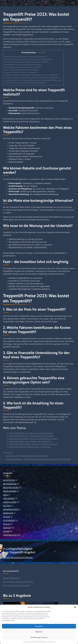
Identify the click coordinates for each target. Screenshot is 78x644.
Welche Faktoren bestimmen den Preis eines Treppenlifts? (28, 59)
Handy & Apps (10, 502)
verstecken (41, 53)
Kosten (7, 506)
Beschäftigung (11, 487)
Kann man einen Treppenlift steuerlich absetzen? (27, 456)
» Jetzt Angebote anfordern (18, 558)
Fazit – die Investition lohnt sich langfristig (21, 70)
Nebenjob (8, 513)
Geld (5, 495)
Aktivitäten (9, 480)
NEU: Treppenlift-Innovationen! (16, 585)
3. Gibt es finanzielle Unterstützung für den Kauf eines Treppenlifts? (32, 78)
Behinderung (10, 484)
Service (9, 453)
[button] (75, 607)
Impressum (52, 642)
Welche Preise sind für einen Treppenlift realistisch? (26, 57)
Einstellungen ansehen (39, 637)
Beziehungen (10, 491)
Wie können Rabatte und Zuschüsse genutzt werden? (26, 62)
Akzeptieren (39, 626)
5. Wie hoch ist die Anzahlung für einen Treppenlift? (25, 83)
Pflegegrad (9, 520)
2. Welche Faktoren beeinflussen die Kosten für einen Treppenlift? (31, 75)
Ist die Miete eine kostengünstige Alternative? (23, 65)
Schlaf (7, 524)
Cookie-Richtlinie (28, 642)
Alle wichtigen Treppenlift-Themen (18, 582)
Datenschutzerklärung (41, 642)
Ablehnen (39, 632)
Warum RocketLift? (11, 578)
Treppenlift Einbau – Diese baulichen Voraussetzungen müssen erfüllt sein (38, 459)
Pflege (7, 517)
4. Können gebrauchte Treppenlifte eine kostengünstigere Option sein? (33, 80)
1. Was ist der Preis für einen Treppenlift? (21, 72)
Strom (6, 531)
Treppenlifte (10, 535)
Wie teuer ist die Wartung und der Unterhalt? (23, 67)
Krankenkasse (10, 509)
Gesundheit (9, 498)
